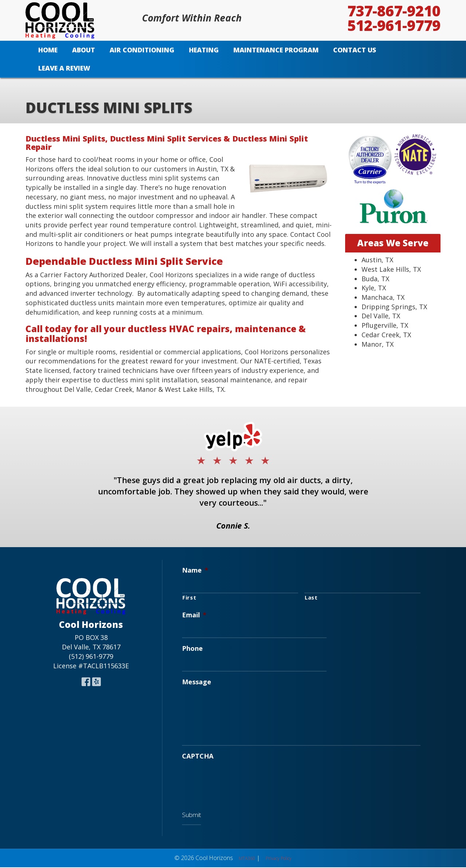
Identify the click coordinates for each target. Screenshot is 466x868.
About (84, 50)
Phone (192, 648)
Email (194, 615)
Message (197, 681)
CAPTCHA (198, 758)
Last (311, 597)
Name (195, 570)
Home (48, 50)
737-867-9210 (394, 11)
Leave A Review (64, 68)
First (189, 597)
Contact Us (355, 50)
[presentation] (237, 782)
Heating (204, 50)
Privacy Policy (279, 859)
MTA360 (247, 859)
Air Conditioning (142, 50)
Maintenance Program (276, 50)
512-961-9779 (394, 25)
